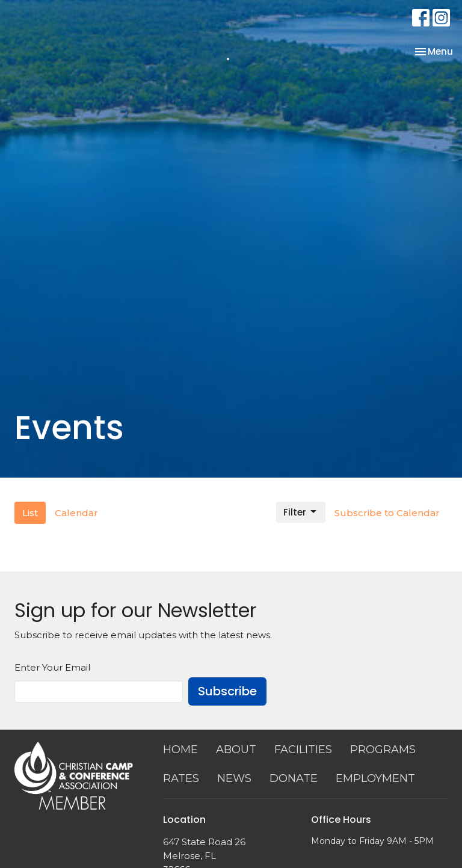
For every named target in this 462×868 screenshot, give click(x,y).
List (30, 513)
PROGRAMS (383, 749)
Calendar (76, 513)
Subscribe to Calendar (387, 513)
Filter (301, 512)
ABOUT (236, 749)
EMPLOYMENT (375, 778)
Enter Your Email (52, 667)
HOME (180, 749)
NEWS (234, 778)
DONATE (294, 778)
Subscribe (227, 691)
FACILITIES (303, 749)
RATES (181, 778)
